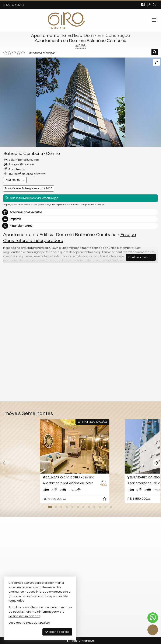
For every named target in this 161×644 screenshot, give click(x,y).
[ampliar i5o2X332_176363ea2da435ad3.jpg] (62, 102)
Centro (53, 154)
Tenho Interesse (80, 641)
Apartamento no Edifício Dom (62, 36)
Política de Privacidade (24, 616)
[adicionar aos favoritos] (117, 500)
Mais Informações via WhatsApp (32, 198)
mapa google (63, 546)
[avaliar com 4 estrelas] (19, 53)
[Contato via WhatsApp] (153, 618)
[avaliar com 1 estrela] (5, 53)
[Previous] (42, 446)
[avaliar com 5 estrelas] (23, 53)
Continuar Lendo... (141, 257)
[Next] (119, 446)
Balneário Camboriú (23, 154)
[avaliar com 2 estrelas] (10, 53)
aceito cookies (57, 632)
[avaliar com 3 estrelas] (14, 53)
